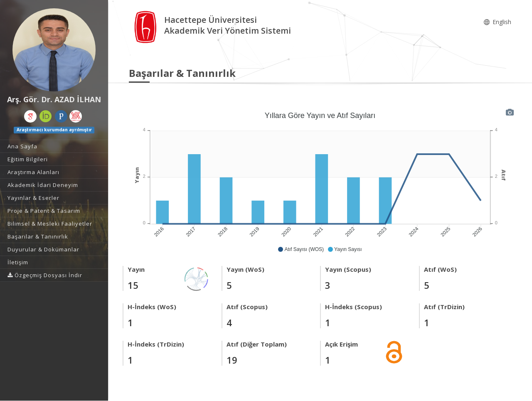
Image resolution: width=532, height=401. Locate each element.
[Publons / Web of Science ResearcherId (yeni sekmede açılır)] (61, 116)
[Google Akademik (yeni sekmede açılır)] (30, 116)
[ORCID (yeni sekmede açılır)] (46, 116)
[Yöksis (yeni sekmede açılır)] (76, 116)
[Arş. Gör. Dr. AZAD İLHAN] (54, 50)
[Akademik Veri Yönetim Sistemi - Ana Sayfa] (147, 26)
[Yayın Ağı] (197, 278)
